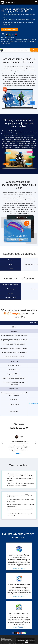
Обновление (4, 640)
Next (36, 443)
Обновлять (10, 640)
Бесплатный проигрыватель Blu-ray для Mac (13, 50)
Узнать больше (19, 569)
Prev (2, 443)
